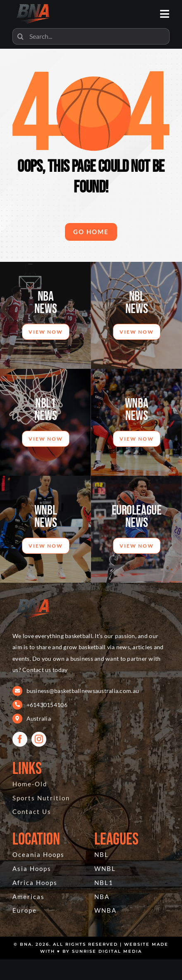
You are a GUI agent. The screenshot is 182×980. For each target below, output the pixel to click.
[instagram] (39, 739)
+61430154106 (47, 705)
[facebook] (20, 739)
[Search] (21, 36)
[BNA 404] (33, 599)
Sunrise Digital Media (107, 951)
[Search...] (91, 36)
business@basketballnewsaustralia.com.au (83, 691)
